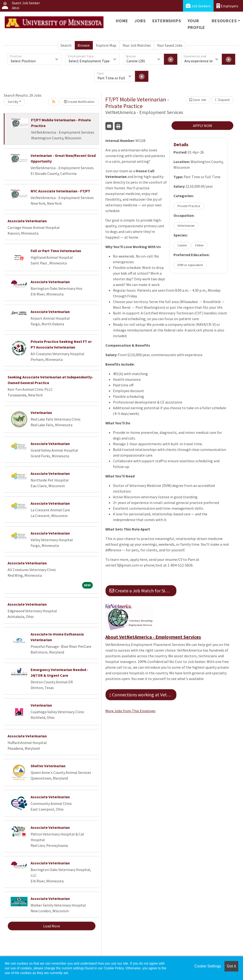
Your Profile (196, 24)
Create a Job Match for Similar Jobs (143, 591)
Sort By (13, 102)
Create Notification (79, 102)
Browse (84, 45)
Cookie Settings (208, 966)
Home (122, 21)
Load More (52, 926)
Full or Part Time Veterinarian (56, 251)
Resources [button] (224, 21)
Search (66, 45)
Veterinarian (41, 413)
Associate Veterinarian (27, 221)
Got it (231, 966)
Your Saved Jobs (170, 45)
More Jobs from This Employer (131, 711)
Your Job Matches (137, 45)
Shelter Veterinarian (48, 766)
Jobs (140, 21)
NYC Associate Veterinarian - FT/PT (60, 191)
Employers (227, 6)
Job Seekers (198, 6)
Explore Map (106, 45)
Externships (167, 21)
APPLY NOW (203, 126)
